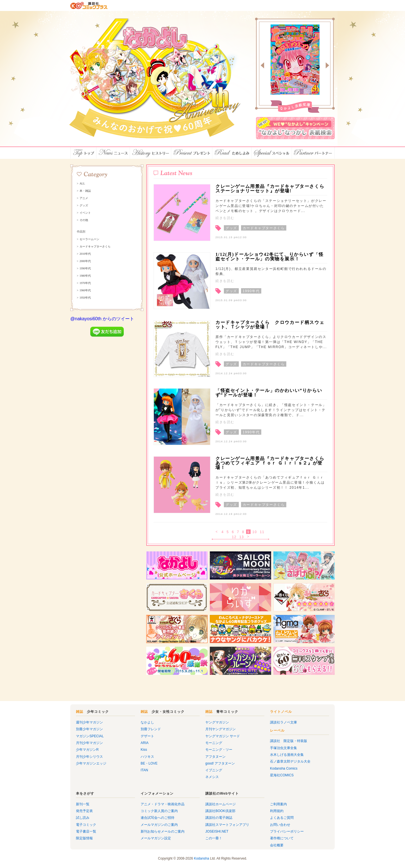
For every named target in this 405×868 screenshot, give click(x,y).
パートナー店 (313, 153)
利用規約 (277, 811)
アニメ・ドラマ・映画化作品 (163, 804)
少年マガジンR (87, 750)
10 (255, 532)
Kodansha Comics (284, 768)
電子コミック (86, 825)
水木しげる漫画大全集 (287, 755)
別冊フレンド (151, 729)
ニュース (113, 153)
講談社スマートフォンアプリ (227, 825)
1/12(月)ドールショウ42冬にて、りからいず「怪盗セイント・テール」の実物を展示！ (270, 257)
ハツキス (147, 757)
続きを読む (225, 218)
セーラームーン (89, 239)
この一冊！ (214, 838)
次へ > (249, 537)
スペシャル (272, 153)
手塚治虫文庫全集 (283, 748)
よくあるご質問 (282, 818)
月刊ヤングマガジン (220, 729)
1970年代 (85, 283)
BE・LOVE (149, 763)
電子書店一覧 (86, 831)
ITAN (144, 770)
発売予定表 (84, 811)
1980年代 (85, 276)
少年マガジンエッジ (91, 763)
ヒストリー (151, 153)
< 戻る (217, 532)
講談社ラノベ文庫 (283, 722)
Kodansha (201, 858)
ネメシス (212, 777)
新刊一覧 (83, 804)
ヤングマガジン (217, 722)
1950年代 (85, 298)
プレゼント (192, 153)
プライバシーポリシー (287, 831)
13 (242, 537)
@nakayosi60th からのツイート (102, 319)
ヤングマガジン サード (223, 736)
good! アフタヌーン (220, 763)
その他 (84, 220)
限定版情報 (84, 838)
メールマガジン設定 (156, 838)
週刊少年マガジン (89, 722)
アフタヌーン (215, 757)
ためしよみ (232, 153)
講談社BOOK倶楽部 (220, 811)
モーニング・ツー (219, 750)
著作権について (282, 838)
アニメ (84, 198)
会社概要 (277, 845)
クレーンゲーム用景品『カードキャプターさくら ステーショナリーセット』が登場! (270, 189)
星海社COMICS (282, 775)
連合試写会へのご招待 (157, 818)
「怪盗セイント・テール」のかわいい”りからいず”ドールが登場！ (269, 393)
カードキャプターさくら (95, 247)
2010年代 (85, 254)
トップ (83, 153)
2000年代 (85, 261)
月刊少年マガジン (89, 743)
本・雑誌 (85, 191)
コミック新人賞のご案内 (159, 811)
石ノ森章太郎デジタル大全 (290, 761)
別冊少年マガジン (89, 729)
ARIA (145, 743)
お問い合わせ (280, 825)
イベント (85, 213)
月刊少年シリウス (89, 757)
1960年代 (85, 290)
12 (234, 537)
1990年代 (85, 269)
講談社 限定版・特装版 (289, 741)
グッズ (84, 206)
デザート (147, 736)
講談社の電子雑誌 (219, 818)
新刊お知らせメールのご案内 (163, 831)
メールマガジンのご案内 (159, 825)
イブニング (214, 770)
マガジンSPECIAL (90, 736)
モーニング (214, 743)
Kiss (144, 750)
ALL (82, 184)
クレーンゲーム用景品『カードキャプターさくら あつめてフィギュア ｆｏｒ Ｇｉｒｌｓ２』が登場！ (272, 463)
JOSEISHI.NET (217, 831)
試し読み (83, 818)
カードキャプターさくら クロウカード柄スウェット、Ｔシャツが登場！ (270, 325)
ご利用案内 (278, 804)
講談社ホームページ (220, 804)
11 (262, 532)
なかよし (147, 722)
